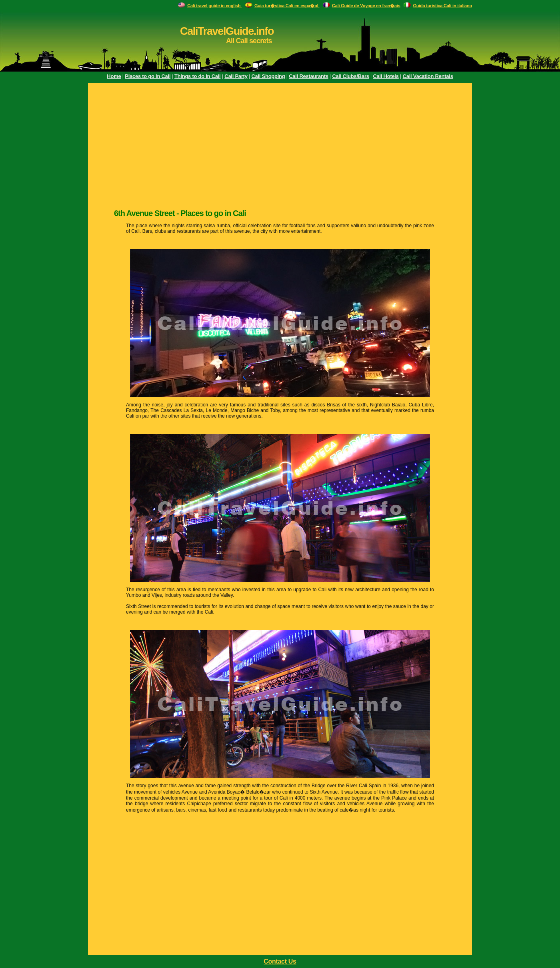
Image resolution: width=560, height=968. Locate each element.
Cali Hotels (386, 76)
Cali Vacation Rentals (428, 76)
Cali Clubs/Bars (350, 76)
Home (114, 76)
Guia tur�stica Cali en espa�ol (287, 6)
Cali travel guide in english (214, 6)
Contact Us (280, 961)
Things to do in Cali (197, 76)
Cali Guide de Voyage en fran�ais (366, 6)
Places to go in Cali (148, 76)
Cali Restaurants (308, 76)
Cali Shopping (268, 76)
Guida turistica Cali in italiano (442, 6)
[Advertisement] (280, 145)
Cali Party (236, 76)
